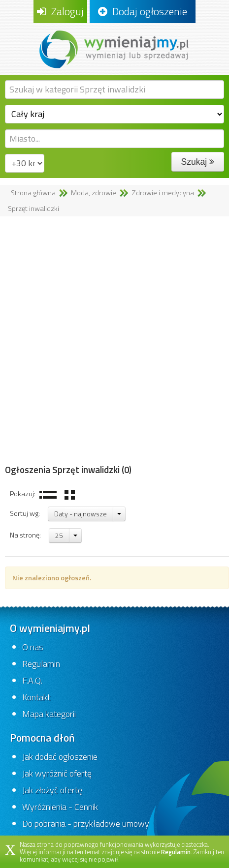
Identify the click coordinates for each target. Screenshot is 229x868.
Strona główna (33, 193)
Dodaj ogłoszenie (143, 11)
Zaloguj (60, 11)
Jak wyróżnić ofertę (57, 773)
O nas (33, 647)
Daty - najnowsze (81, 514)
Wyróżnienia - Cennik (60, 807)
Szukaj (198, 162)
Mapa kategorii (49, 714)
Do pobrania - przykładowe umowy (86, 823)
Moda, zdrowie (94, 193)
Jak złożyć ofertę (52, 790)
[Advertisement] (114, 341)
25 (59, 535)
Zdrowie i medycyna (163, 193)
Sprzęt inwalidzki (33, 209)
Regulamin (41, 664)
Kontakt (36, 697)
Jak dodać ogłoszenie (60, 757)
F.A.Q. (32, 680)
